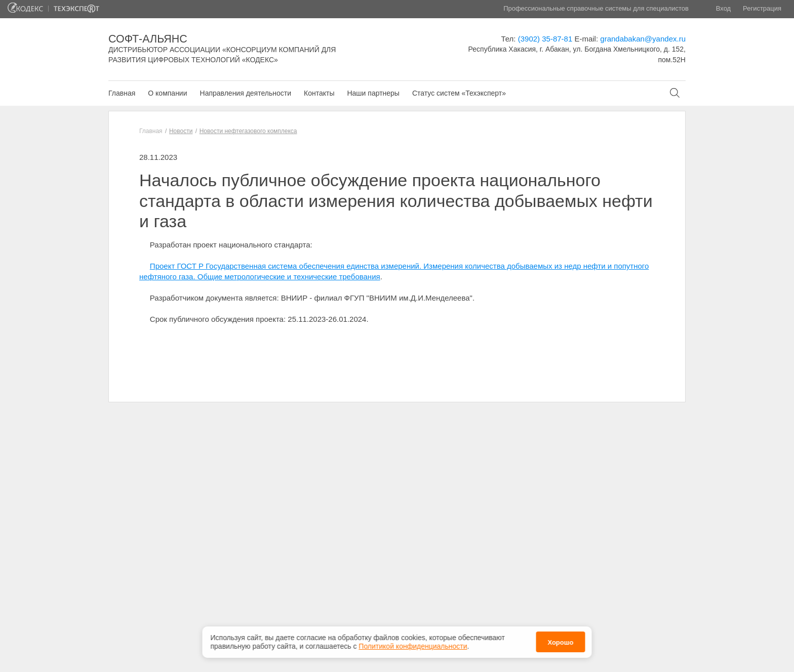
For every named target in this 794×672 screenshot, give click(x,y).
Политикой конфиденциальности (413, 644)
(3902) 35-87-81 (545, 39)
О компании (167, 93)
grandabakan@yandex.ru (643, 39)
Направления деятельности (246, 93)
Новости (181, 131)
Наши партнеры (373, 93)
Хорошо (560, 640)
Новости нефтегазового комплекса (248, 131)
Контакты (319, 93)
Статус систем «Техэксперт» (459, 93)
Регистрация (762, 8)
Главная (122, 93)
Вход (723, 8)
